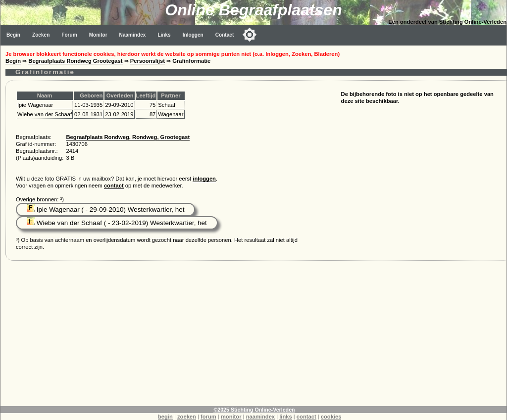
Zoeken (41, 35)
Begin (13, 35)
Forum (69, 35)
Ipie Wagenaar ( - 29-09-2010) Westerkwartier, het (105, 210)
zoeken (187, 417)
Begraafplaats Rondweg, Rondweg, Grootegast (128, 137)
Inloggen (193, 35)
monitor (231, 417)
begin (165, 417)
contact (114, 186)
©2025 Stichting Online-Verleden (254, 410)
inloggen (204, 179)
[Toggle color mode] (250, 35)
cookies (331, 417)
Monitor (98, 35)
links (286, 417)
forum (208, 417)
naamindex (260, 417)
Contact (225, 35)
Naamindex (133, 35)
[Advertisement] (254, 337)
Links (164, 35)
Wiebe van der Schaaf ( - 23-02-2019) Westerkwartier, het (117, 223)
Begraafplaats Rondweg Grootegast (75, 61)
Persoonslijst (148, 61)
